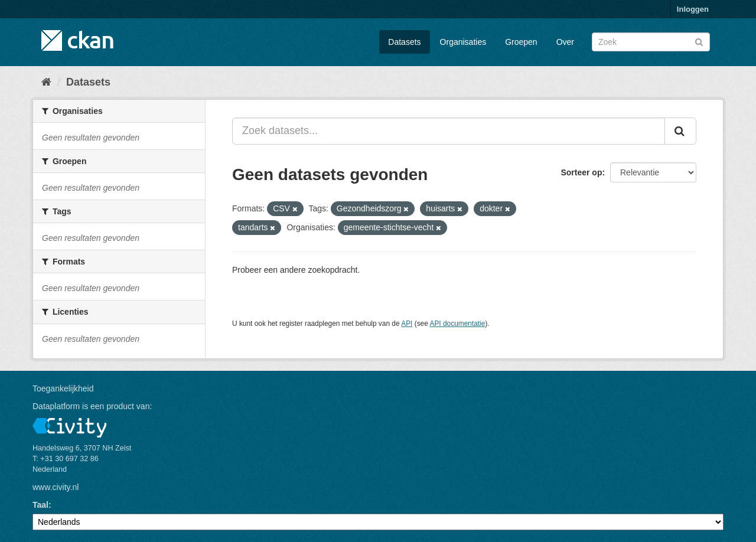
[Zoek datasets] (651, 42)
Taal (40, 505)
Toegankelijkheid (63, 388)
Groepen (521, 42)
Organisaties (463, 42)
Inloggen (693, 9)
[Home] (46, 82)
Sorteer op (581, 172)
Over (565, 42)
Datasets (404, 42)
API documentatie (458, 324)
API (407, 324)
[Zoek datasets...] (449, 131)
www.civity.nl (56, 487)
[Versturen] (699, 41)
